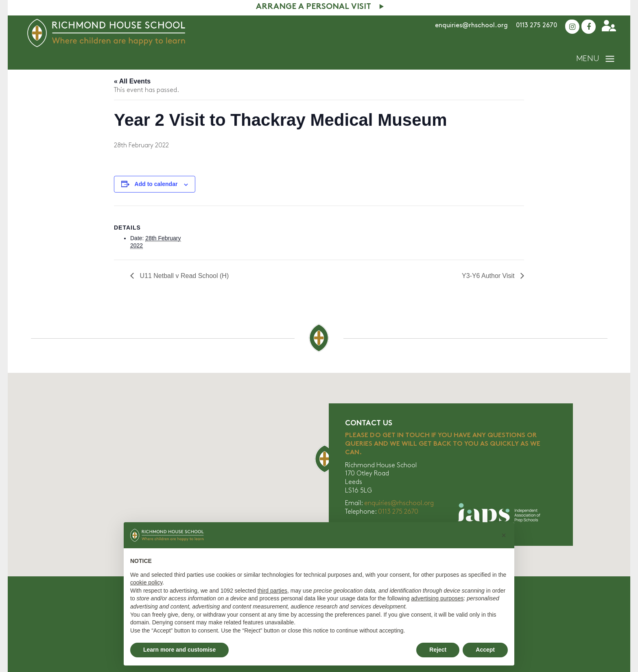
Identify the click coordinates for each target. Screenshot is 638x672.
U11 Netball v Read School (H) (183, 276)
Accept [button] (485, 650)
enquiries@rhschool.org (471, 25)
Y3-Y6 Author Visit (489, 276)
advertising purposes (437, 598)
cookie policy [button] (146, 582)
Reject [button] (438, 650)
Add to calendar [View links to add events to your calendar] (156, 184)
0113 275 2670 (536, 25)
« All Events (132, 81)
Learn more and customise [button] (179, 650)
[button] (504, 535)
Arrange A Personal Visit (314, 7)
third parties (272, 591)
